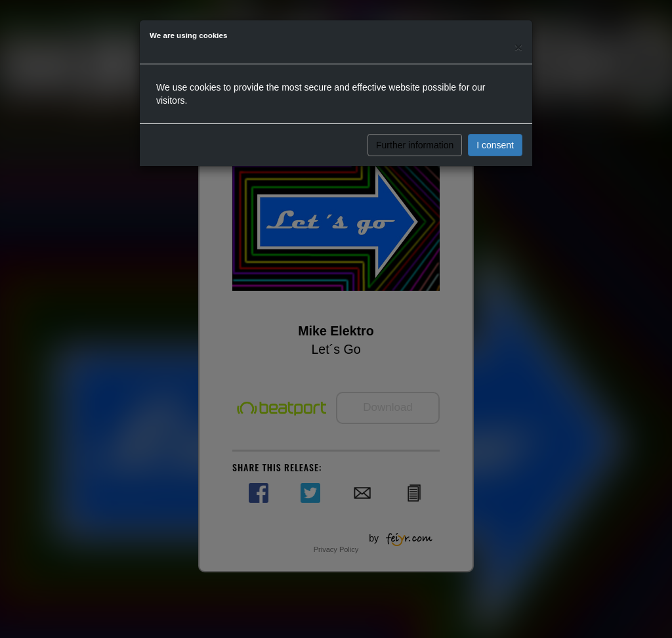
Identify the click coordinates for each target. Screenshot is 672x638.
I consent (495, 145)
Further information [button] (415, 145)
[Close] (518, 47)
